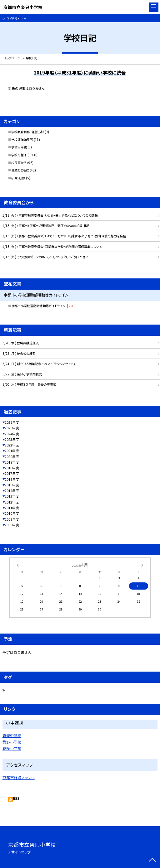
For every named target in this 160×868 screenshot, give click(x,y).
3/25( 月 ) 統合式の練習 (19, 353)
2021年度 (12, 451)
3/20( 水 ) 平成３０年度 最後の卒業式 (29, 384)
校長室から (19, 163)
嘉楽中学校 (12, 735)
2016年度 (12, 479)
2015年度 (12, 485)
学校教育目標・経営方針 (28, 132)
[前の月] (17, 565)
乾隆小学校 (12, 748)
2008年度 (12, 525)
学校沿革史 (19, 147)
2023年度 (12, 439)
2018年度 (12, 468)
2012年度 (12, 502)
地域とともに (20, 170)
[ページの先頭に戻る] (152, 861)
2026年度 (12, 422)
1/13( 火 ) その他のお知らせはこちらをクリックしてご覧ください (45, 257)
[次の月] (142, 565)
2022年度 (12, 445)
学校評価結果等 (22, 140)
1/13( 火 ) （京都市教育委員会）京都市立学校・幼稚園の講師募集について (52, 246)
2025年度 (12, 428)
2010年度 (12, 513)
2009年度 (12, 519)
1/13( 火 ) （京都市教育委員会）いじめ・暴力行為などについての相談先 (50, 215)
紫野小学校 (12, 742)
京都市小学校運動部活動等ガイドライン (43, 306)
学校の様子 (19, 155)
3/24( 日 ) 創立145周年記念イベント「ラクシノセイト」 (39, 364)
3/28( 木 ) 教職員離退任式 (21, 343)
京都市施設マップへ (19, 777)
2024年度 (12, 434)
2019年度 (12, 462)
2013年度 (12, 496)
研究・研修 (18, 178)
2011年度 (12, 508)
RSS (16, 798)
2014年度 (12, 491)
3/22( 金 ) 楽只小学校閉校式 (22, 374)
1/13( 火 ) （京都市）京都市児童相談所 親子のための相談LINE (46, 226)
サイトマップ (21, 852)
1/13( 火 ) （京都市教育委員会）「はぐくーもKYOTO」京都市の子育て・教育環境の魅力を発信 (64, 236)
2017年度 (12, 473)
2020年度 (12, 457)
